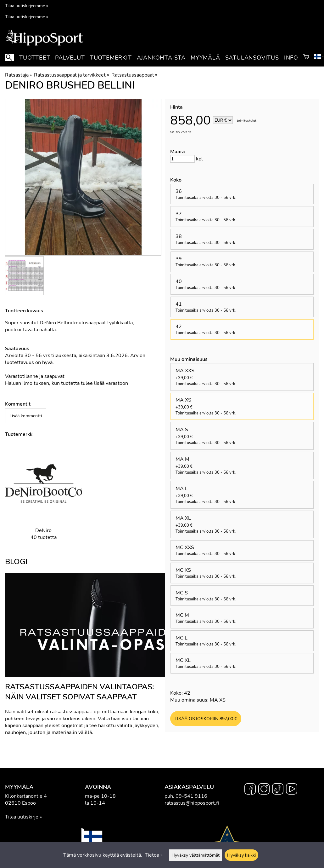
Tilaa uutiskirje (22, 817)
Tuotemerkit (111, 58)
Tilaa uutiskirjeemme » (27, 6)
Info (291, 58)
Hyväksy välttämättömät (196, 855)
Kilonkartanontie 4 (26, 796)
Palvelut (70, 58)
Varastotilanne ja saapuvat (35, 376)
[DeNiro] (44, 497)
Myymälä (205, 58)
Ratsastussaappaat (134, 75)
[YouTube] (292, 790)
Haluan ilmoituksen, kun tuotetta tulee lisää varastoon (67, 383)
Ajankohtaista (161, 58)
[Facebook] (250, 790)
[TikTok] (278, 790)
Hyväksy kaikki (241, 855)
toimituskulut (247, 121)
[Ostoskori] (306, 58)
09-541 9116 (191, 796)
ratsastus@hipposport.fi (192, 803)
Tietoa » (154, 855)
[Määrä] (182, 159)
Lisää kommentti (26, 416)
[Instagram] (264, 790)
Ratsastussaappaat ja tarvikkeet (71, 75)
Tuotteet (35, 58)
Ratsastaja (18, 75)
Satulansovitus (252, 58)
